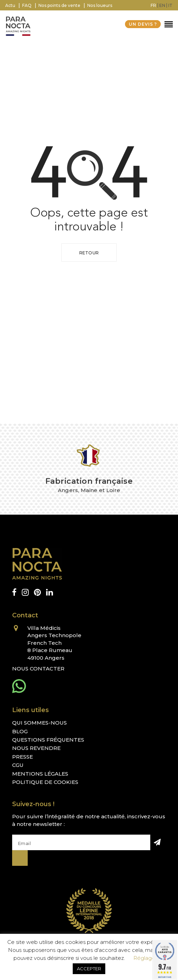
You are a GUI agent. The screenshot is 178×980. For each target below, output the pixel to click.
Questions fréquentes (48, 740)
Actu (10, 5)
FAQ (27, 5)
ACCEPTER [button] (89, 969)
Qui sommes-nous (39, 723)
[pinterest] (37, 593)
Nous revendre (36, 748)
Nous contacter (38, 669)
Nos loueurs (100, 5)
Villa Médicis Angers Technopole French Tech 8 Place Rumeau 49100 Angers (54, 643)
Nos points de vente (59, 5)
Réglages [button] (145, 958)
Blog (20, 731)
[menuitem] (153, 5)
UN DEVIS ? (143, 24)
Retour (89, 253)
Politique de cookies (45, 782)
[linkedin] (50, 593)
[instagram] (25, 593)
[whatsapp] (19, 686)
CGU (18, 765)
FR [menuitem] (153, 5)
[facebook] (14, 593)
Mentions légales (40, 774)
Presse (23, 757)
